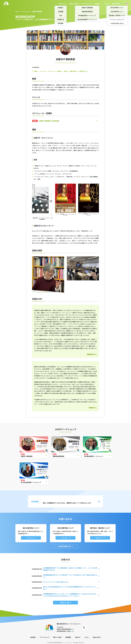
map (72, 631)
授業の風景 (73, 71)
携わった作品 (74, 4)
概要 (35, 71)
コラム (106, 4)
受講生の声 (83, 71)
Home (17, 12)
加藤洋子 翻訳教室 (37, 12)
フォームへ (30, 538)
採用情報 (68, 637)
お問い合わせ (116, 4)
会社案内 (33, 637)
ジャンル (42, 71)
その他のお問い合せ (64, 546)
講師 (65, 71)
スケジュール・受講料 (54, 71)
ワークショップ (86, 4)
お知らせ (98, 4)
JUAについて (62, 4)
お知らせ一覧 (64, 603)
